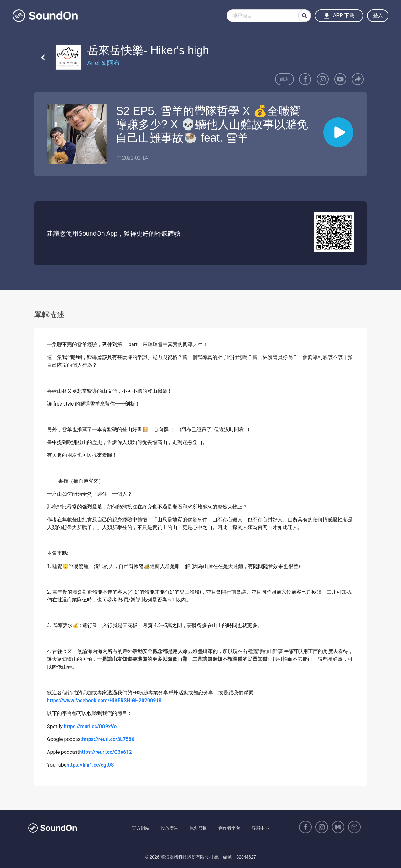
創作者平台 (229, 828)
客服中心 (260, 828)
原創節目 (198, 828)
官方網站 (141, 828)
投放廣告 (169, 828)
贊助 (284, 79)
